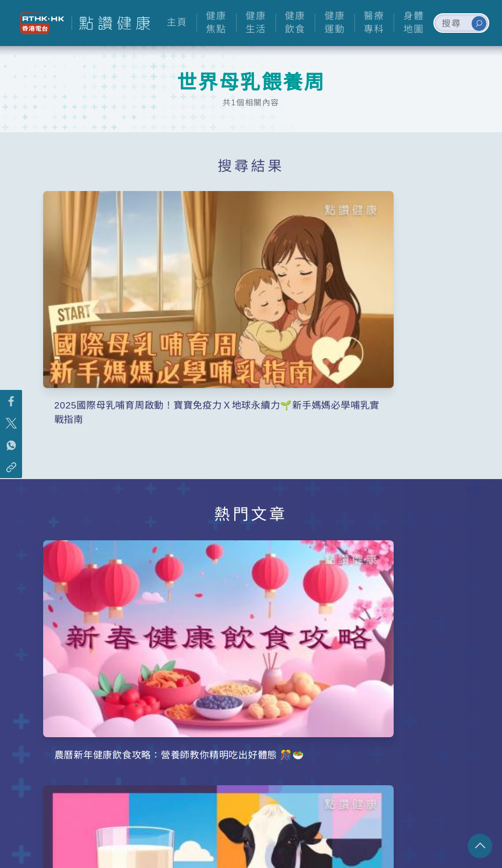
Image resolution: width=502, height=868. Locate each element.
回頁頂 (480, 846)
